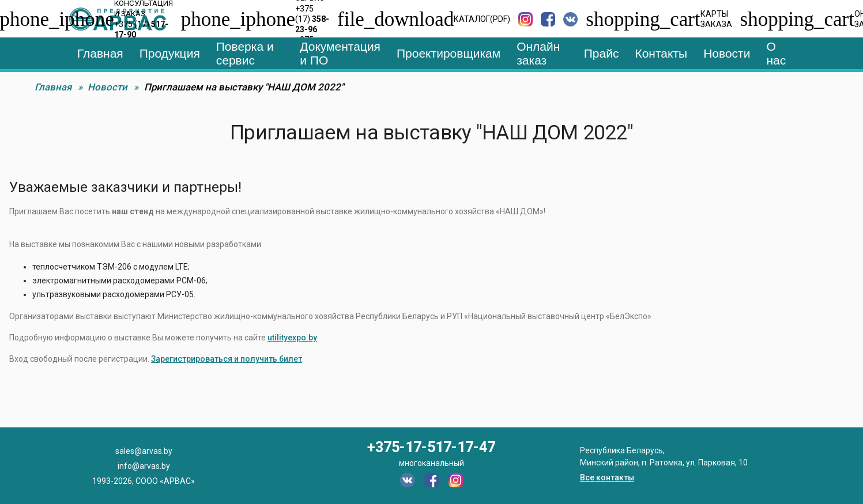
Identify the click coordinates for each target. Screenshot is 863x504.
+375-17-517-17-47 (431, 447)
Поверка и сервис (245, 53)
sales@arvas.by (144, 451)
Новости (727, 53)
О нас (776, 53)
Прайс (602, 53)
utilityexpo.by (292, 338)
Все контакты (607, 478)
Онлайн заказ (538, 53)
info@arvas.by (144, 466)
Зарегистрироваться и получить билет (227, 359)
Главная (100, 53)
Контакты (661, 53)
